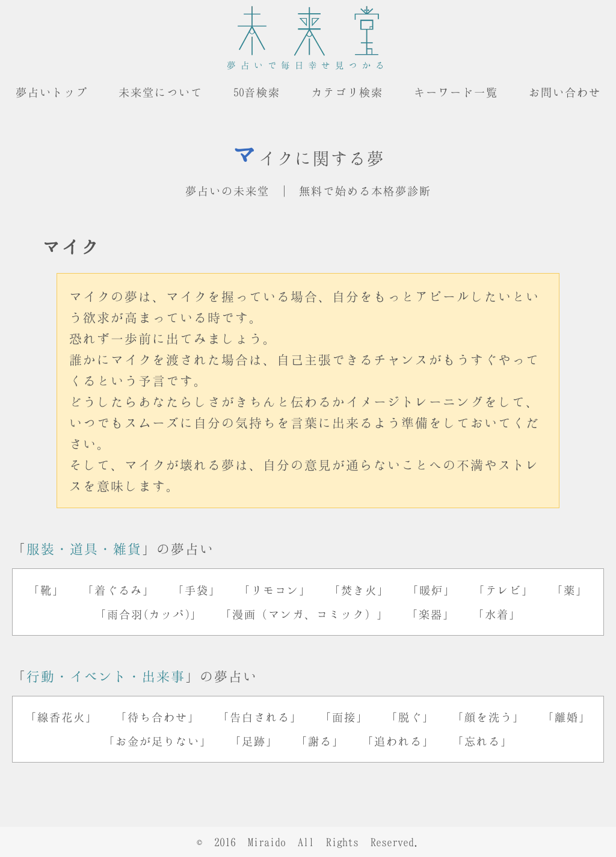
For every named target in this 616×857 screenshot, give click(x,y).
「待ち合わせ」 (158, 717)
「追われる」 (398, 741)
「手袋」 (197, 590)
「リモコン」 (275, 590)
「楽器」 (431, 614)
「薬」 (570, 590)
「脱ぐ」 (410, 717)
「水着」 (497, 614)
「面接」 (344, 717)
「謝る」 (320, 741)
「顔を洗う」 (488, 717)
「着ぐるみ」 (119, 590)
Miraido (267, 842)
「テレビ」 (504, 590)
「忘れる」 (482, 741)
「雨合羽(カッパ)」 (149, 614)
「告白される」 (260, 717)
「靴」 (46, 590)
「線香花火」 (61, 717)
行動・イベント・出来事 (106, 676)
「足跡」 (254, 741)
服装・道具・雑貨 (84, 548)
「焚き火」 (359, 590)
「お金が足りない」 (158, 741)
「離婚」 (567, 717)
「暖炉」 (431, 590)
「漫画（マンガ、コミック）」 (304, 614)
